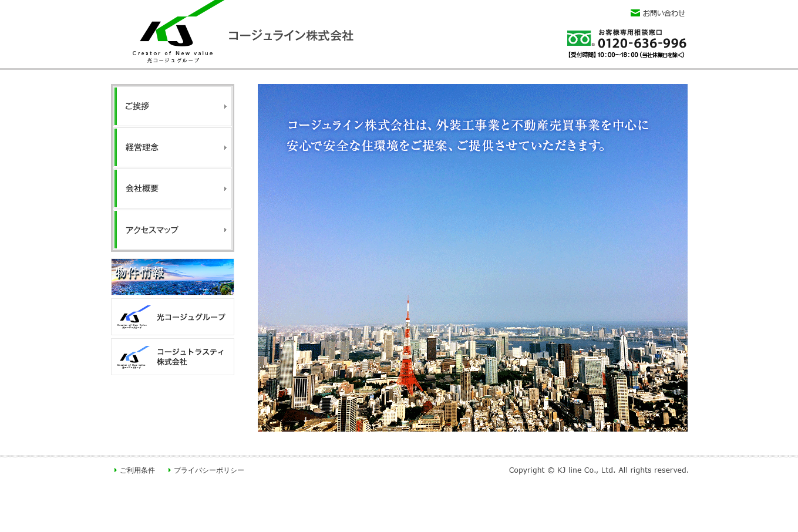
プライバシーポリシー (209, 470)
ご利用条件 (137, 470)
